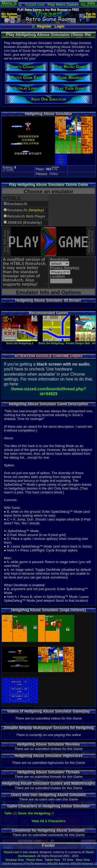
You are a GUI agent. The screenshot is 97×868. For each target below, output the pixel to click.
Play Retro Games (63, 5)
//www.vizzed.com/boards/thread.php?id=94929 (48, 391)
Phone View (34, 860)
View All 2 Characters (49, 821)
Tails (8, 813)
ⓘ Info (88, 3)
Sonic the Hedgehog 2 (20, 342)
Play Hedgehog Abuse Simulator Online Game (49, 185)
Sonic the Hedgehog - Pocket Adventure (63, 342)
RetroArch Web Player (26, 216)
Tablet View (53, 860)
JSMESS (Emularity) (25, 223)
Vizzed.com (35, 5)
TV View (68, 860)
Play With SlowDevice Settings (6, 241)
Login (59, 26)
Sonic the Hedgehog (34, 813)
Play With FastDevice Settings (91, 241)
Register (44, 26)
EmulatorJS (17, 204)
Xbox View (83, 860)
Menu (9, 3)
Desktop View (15, 860)
